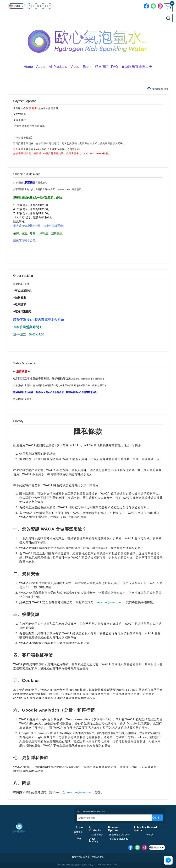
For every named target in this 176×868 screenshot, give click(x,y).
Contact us (78, 833)
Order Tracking (93, 840)
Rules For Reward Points (145, 829)
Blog (80, 838)
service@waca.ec (109, 602)
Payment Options (114, 829)
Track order (97, 835)
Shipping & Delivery (119, 835)
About (80, 828)
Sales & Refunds (119, 839)
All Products (95, 829)
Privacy (150, 835)
